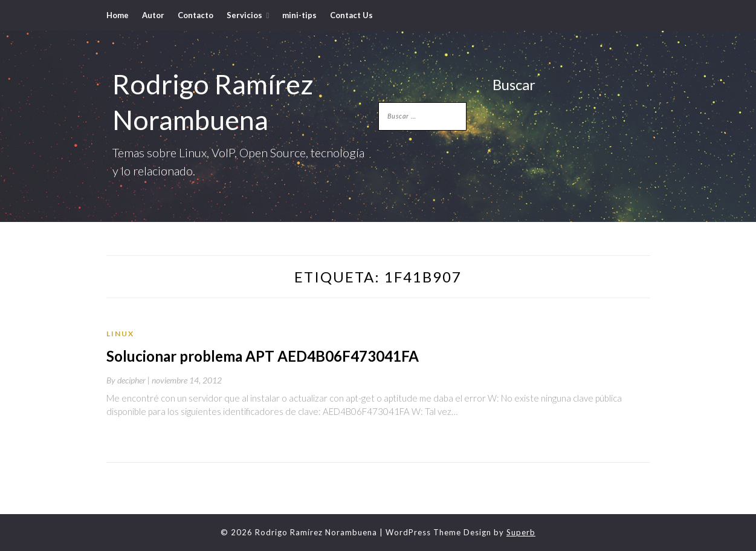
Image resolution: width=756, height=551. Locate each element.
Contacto (195, 15)
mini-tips (299, 15)
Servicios (244, 15)
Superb (521, 532)
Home (118, 15)
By (129, 380)
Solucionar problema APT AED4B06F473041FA (263, 356)
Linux (120, 334)
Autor (153, 15)
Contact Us (351, 15)
